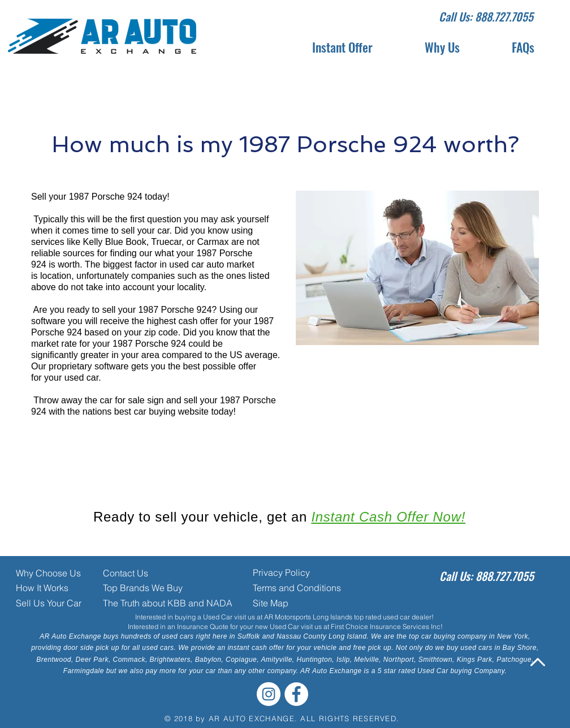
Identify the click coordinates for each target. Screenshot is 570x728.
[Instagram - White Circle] (269, 694)
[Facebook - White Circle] (296, 694)
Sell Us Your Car (49, 603)
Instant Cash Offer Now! (388, 517)
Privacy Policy (281, 572)
